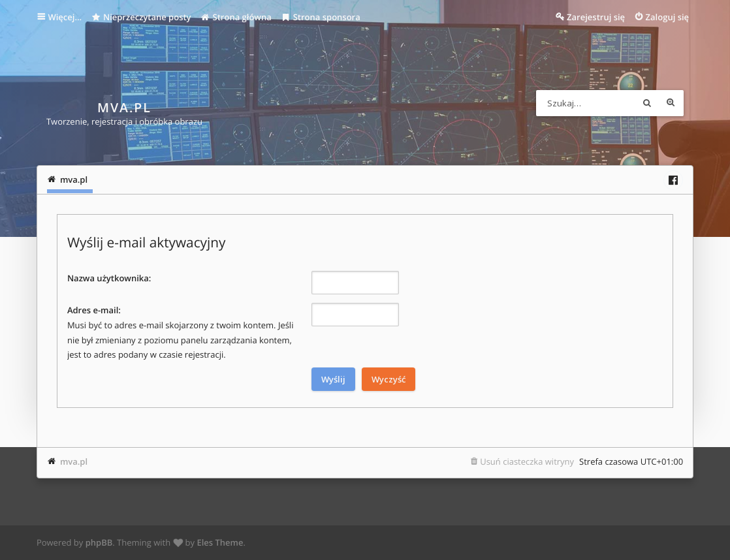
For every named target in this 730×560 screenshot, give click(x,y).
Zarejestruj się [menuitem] (596, 17)
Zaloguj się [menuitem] (668, 17)
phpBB (99, 542)
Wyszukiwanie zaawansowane (671, 103)
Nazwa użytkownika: (109, 278)
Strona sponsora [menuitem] (321, 17)
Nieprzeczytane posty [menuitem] (141, 17)
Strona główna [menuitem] (236, 17)
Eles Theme (220, 542)
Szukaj (647, 103)
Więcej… (65, 17)
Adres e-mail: (94, 310)
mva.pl (74, 461)
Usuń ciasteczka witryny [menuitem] (527, 461)
